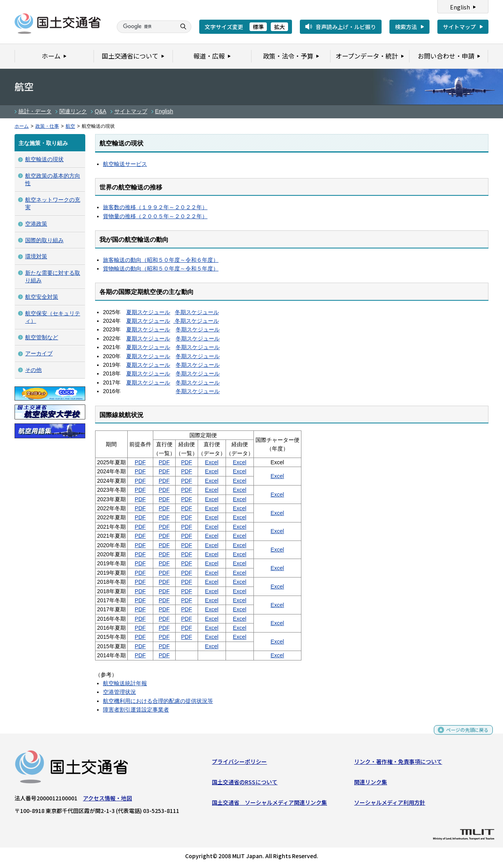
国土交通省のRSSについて (245, 784)
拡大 (279, 27)
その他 (33, 370)
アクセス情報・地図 (107, 800)
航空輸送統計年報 (125, 683)
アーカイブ (39, 353)
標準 (258, 27)
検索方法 (406, 27)
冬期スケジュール (197, 312)
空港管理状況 (119, 692)
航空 (70, 126)
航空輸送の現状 (44, 159)
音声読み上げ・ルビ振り (346, 27)
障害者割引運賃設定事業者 (136, 710)
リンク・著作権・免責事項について (398, 763)
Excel (212, 462)
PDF (140, 462)
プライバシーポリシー (239, 763)
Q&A (101, 111)
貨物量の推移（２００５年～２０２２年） (155, 216)
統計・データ (35, 111)
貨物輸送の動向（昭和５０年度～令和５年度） (161, 268)
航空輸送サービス (125, 164)
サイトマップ (459, 27)
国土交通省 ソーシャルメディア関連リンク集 (269, 804)
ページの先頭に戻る (464, 735)
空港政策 (36, 224)
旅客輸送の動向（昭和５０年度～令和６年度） (161, 260)
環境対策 (36, 256)
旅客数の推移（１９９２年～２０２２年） (155, 207)
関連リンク (73, 111)
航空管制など (42, 337)
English (460, 7)
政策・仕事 (47, 126)
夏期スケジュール (148, 312)
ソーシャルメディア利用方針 (390, 804)
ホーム (22, 126)
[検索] (145, 27)
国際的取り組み (44, 240)
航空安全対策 (42, 297)
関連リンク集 (371, 784)
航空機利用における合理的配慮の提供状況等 (158, 701)
